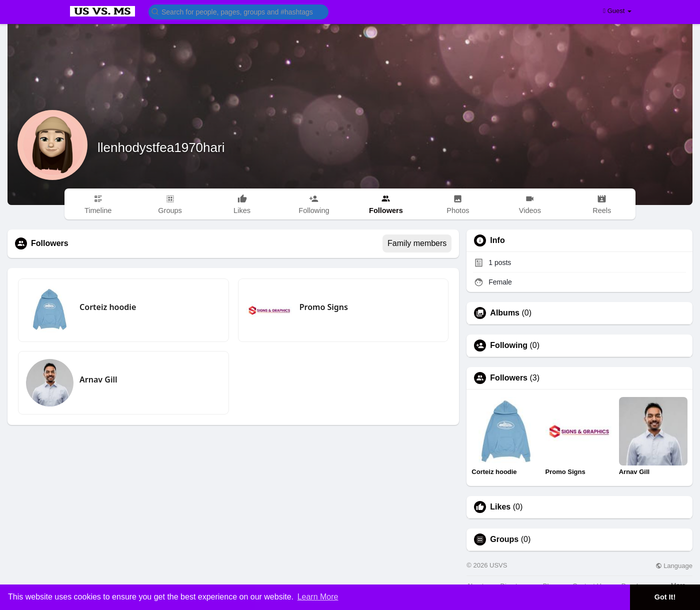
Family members (417, 243)
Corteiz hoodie (108, 307)
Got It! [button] (665, 597)
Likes (500, 507)
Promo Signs (324, 307)
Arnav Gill (98, 379)
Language (674, 566)
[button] (238, 11)
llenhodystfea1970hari (161, 147)
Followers (509, 378)
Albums (505, 313)
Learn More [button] (318, 597)
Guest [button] (617, 11)
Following (509, 345)
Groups (504, 539)
